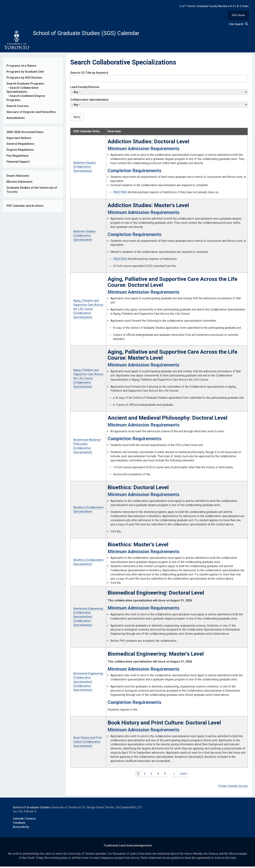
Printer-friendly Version (233, 787)
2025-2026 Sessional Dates (25, 133)
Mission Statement (19, 183)
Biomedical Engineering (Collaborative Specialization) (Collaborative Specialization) (88, 618)
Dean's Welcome (18, 177)
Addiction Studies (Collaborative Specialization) (85, 168)
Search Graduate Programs (25, 85)
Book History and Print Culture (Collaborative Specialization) (87, 743)
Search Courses (18, 107)
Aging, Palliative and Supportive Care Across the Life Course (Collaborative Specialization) (88, 310)
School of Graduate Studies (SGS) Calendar (95, 34)
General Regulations (20, 145)
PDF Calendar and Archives (25, 207)
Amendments (16, 119)
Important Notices (19, 139)
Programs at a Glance (21, 67)
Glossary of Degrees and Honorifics (31, 113)
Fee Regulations (18, 157)
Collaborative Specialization (89, 101)
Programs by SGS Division (24, 79)
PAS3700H (120, 194)
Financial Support (18, 163)
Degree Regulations (20, 151)
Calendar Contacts (24, 820)
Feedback (19, 824)
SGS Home (238, 15)
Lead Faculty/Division (85, 89)
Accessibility (21, 828)
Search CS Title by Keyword (89, 74)
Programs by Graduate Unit (25, 73)
